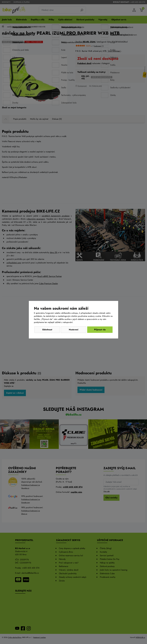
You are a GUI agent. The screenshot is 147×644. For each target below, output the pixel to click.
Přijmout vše (100, 330)
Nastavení (74, 330)
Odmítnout (47, 330)
